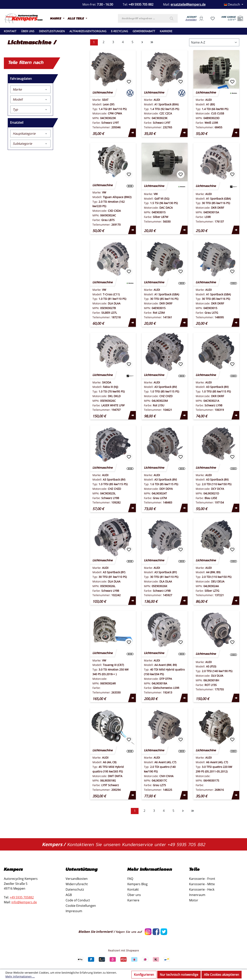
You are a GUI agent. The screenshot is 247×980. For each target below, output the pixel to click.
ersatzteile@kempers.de (188, 4)
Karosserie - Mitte (202, 884)
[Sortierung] (214, 42)
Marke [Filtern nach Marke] (30, 89)
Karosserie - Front (202, 879)
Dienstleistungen (52, 31)
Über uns (28, 31)
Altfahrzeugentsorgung (88, 31)
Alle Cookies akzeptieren (222, 975)
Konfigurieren (144, 975)
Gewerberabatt (144, 31)
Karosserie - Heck (202, 889)
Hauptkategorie (30, 134)
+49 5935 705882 (22, 897)
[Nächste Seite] (142, 42)
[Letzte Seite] (152, 42)
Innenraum (197, 895)
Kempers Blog (137, 884)
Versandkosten (77, 879)
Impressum (74, 911)
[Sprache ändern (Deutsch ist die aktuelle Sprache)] (234, 4)
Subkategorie (30, 144)
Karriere (166, 31)
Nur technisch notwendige (179, 975)
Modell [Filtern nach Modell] (30, 99)
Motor (194, 900)
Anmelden (191, 20)
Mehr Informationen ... (20, 976)
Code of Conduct (78, 900)
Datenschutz (75, 889)
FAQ (130, 879)
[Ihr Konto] (201, 18)
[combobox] (143, 18)
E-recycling (119, 31)
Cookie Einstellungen (81, 906)
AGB (69, 895)
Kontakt (10, 31)
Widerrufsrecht (77, 884)
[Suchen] (173, 18)
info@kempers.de (24, 902)
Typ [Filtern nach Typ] (30, 109)
